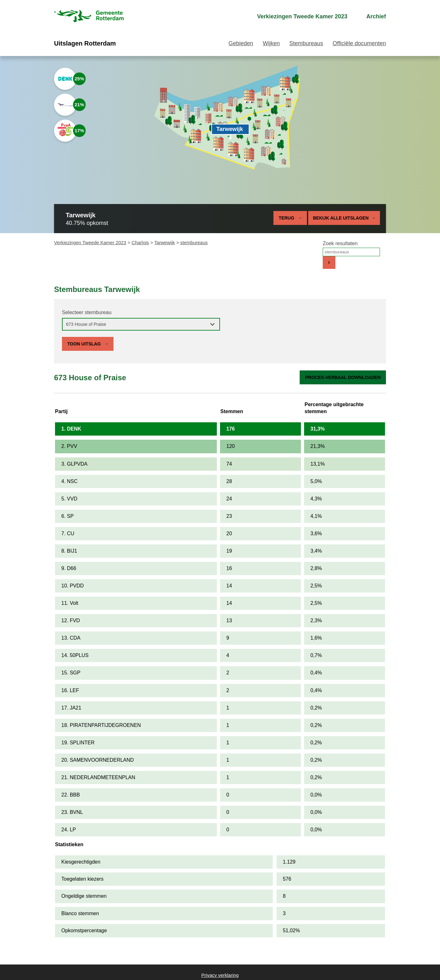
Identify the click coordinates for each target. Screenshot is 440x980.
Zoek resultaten (340, 243)
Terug (287, 218)
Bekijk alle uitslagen (344, 218)
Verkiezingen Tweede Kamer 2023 (90, 242)
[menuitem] (297, 17)
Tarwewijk (165, 242)
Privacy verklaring (220, 975)
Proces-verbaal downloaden (343, 377)
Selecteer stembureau (87, 312)
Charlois (140, 242)
